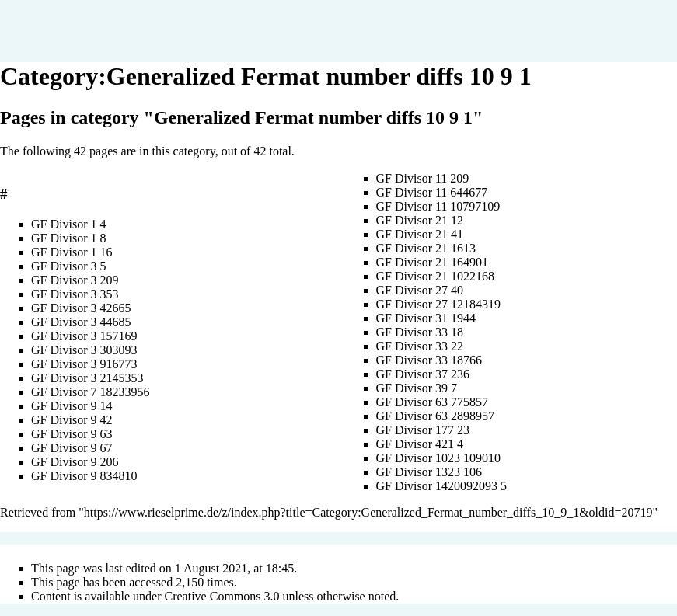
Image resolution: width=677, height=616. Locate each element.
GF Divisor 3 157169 (84, 336)
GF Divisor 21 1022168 (435, 276)
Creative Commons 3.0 (222, 596)
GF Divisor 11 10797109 (438, 206)
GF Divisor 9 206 (75, 462)
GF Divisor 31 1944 (426, 318)
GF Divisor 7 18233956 (90, 392)
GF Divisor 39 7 (417, 388)
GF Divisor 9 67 (72, 448)
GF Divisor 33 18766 (429, 360)
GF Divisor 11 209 (423, 178)
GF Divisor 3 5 (68, 266)
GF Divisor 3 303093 (84, 350)
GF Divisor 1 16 (72, 252)
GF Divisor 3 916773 (84, 364)
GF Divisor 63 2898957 (435, 416)
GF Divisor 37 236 (423, 374)
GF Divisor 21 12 (420, 220)
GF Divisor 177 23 (423, 430)
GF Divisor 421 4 (420, 444)
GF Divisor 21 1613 (426, 248)
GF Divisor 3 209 (75, 280)
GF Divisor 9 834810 (84, 476)
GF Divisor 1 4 (68, 224)
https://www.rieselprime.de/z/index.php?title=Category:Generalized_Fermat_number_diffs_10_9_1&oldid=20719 (368, 512)
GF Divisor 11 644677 (432, 192)
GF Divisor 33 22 (420, 346)
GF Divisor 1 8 (68, 238)
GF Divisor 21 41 (420, 234)
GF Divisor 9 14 (72, 406)
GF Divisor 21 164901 (432, 262)
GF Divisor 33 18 (420, 332)
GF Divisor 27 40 (420, 290)
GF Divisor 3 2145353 (87, 378)
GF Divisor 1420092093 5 (441, 486)
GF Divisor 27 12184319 (438, 304)
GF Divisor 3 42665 (81, 308)
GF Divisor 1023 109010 (438, 458)
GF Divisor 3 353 (75, 294)
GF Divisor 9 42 (72, 420)
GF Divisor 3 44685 (81, 322)
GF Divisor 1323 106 (429, 472)
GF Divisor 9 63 (72, 434)
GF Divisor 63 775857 (432, 402)
